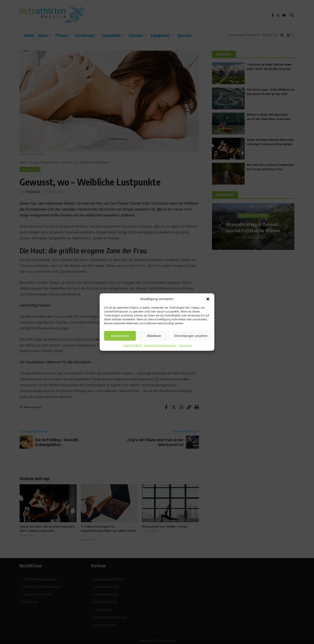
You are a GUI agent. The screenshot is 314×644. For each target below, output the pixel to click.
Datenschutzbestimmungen (160, 345)
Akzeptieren (120, 336)
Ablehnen (154, 336)
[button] (208, 299)
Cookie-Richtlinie (132, 345)
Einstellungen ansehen (191, 336)
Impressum (185, 345)
